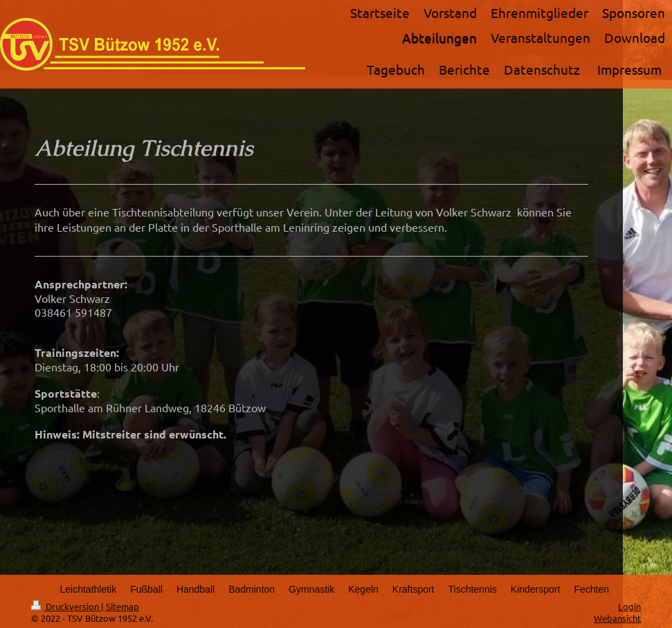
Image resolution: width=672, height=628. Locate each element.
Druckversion (66, 606)
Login (629, 606)
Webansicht (617, 618)
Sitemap (122, 606)
